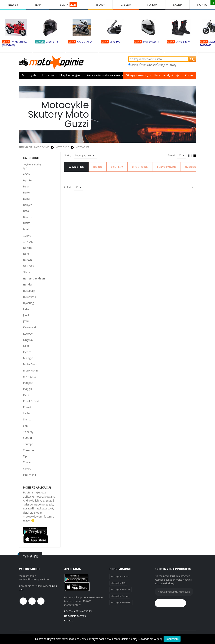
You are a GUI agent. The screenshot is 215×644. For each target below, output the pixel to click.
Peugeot (28, 383)
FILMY (38, 5)
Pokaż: (68, 187)
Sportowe (140, 167)
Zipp (26, 456)
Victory (27, 469)
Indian (27, 309)
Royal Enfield (31, 401)
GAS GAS (28, 266)
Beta (26, 211)
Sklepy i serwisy (137, 75)
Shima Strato (183, 42)
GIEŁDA (126, 5)
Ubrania (48, 75)
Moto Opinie (42, 147)
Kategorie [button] (31, 158)
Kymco (27, 352)
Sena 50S (115, 42)
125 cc (98, 167)
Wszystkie (76, 167)
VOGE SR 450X (84, 42)
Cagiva (27, 236)
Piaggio (28, 389)
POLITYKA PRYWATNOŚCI (78, 611)
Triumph (28, 444)
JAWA (26, 321)
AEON (27, 174)
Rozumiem (172, 639)
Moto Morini (31, 370)
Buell (26, 229)
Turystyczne (166, 167)
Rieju (26, 395)
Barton (27, 192)
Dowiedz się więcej (150, 639)
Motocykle (29, 75)
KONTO (202, 5)
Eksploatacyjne (70, 75)
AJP (25, 168)
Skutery (117, 167)
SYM (26, 426)
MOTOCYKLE (62, 147)
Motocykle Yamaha (120, 589)
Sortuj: (68, 155)
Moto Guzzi (83, 147)
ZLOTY (69, 5)
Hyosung (28, 303)
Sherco (27, 419)
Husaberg (29, 291)
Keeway (28, 334)
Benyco (28, 205)
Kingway (28, 340)
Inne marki (29, 475)
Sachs (27, 413)
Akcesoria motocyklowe (103, 75)
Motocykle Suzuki (120, 596)
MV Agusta (30, 376)
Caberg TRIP (53, 42)
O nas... (68, 620)
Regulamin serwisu (75, 616)
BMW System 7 (151, 42)
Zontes (27, 462)
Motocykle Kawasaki (121, 602)
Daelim (27, 248)
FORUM (152, 5)
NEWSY (13, 5)
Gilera (26, 272)
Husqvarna (29, 297)
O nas (189, 75)
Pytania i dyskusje (167, 75)
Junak (26, 315)
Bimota (28, 217)
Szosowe (192, 167)
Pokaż (171, 155)
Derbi (26, 254)
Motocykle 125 (118, 583)
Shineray (28, 432)
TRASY (100, 5)
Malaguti (28, 358)
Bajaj (26, 186)
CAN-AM (28, 242)
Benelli (27, 199)
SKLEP (177, 5)
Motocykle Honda (120, 576)
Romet (27, 407)
